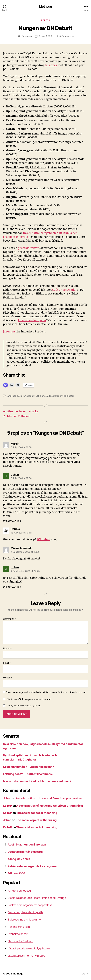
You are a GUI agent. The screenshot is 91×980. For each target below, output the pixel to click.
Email (7, 663)
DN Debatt (44, 539)
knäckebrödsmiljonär (32, 320)
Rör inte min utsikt (19, 927)
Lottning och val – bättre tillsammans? (28, 774)
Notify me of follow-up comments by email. (29, 699)
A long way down (19, 859)
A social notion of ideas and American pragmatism (49, 798)
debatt (31, 396)
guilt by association (65, 290)
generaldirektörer (49, 396)
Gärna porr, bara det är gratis (25, 912)
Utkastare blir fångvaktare (25, 852)
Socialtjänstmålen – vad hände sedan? (28, 767)
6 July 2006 (45, 36)
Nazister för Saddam (20, 941)
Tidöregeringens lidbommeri (25, 920)
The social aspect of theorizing (37, 813)
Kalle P (7, 806)
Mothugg (46, 7)
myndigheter (67, 396)
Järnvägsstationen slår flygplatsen (29, 948)
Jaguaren (9, 332)
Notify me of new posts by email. (24, 706)
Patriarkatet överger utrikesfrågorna (32, 866)
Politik (45, 20)
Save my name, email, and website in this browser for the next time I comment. (46, 692)
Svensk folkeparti (18, 934)
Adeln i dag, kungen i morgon (27, 845)
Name (7, 649)
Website (7, 678)
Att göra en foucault (20, 891)
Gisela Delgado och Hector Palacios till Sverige (37, 898)
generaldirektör (28, 248)
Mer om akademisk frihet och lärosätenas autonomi (37, 781)
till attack (51, 65)
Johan (28, 36)
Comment (9, 619)
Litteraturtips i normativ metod (27, 956)
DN (37, 396)
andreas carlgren (17, 396)
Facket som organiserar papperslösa (30, 905)
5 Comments (66, 36)
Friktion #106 (16, 873)
